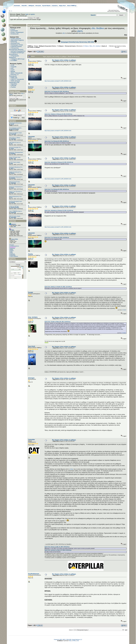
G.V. (11, 198)
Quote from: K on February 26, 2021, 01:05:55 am (57, 238)
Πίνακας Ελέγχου (15, 91)
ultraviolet (31, 137)
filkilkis (12, 249)
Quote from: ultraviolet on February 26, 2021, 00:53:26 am (59, 162)
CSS (78, 641)
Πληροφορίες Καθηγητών (14, 57)
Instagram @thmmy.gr (18, 59)
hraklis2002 (13, 255)
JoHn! (12, 253)
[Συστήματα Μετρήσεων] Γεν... (16, 167)
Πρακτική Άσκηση (16, 46)
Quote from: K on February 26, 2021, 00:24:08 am (57, 92)
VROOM (14, 85)
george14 (13, 178)
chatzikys (98, 46)
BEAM (13, 71)
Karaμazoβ (13, 212)
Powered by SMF (58, 640)
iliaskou (12, 251)
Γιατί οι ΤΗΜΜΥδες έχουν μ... (16, 211)
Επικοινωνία (15, 34)
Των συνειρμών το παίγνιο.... (16, 128)
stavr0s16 (12, 254)
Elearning (14, 42)
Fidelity (31, 254)
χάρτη (80, 31)
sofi (11, 144)
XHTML (74, 641)
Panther (13, 87)
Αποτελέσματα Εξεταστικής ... (16, 123)
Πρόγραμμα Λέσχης (17, 45)
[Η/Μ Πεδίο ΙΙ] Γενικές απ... (15, 143)
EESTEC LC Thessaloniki (14, 75)
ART (12, 68)
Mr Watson (86, 46)
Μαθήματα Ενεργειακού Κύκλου (48, 46)
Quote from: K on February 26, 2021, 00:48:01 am (57, 141)
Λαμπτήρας (13, 217)
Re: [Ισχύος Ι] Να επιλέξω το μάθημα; (64, 60)
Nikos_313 (13, 159)
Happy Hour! (62, 6)
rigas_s (12, 168)
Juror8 (12, 124)
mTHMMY (14, 60)
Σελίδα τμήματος (16, 39)
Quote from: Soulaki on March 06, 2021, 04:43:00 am (57, 322)
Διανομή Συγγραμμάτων (18, 51)
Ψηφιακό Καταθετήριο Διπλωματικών (17, 53)
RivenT (12, 193)
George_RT (13, 247)
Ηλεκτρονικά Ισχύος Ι (71, 46)
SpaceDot (14, 84)
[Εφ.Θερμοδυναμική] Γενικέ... (16, 202)
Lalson (12, 149)
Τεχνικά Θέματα (46, 6)
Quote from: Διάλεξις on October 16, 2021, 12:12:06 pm (58, 287)
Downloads (17, 6)
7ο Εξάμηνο (60, 46)
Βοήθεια (100, 28)
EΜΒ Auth (14, 78)
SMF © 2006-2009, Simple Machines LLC (72, 640)
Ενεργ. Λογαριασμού (17, 32)
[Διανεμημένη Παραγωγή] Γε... (16, 177)
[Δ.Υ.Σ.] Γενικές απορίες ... (15, 162)
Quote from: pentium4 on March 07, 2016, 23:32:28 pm (58, 550)
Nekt (12, 163)
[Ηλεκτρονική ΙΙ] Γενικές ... (15, 182)
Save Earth (32, 346)
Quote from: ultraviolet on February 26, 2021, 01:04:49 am (59, 210)
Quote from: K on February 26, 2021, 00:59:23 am (57, 189)
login (27, 14)
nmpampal (13, 139)
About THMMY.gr (72, 6)
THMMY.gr (30, 46)
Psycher (12, 245)
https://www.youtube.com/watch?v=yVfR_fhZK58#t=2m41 (58, 81)
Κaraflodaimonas (34, 574)
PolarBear (13, 154)
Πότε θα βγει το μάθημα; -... (15, 138)
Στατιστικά (12, 221)
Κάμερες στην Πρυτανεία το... (16, 192)
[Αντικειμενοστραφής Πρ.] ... (16, 148)
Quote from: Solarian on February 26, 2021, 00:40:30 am (58, 114)
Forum (13, 29)
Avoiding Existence (15, 246)
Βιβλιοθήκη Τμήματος (17, 40)
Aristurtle (14, 67)
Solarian (31, 87)
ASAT (13, 70)
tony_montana (33, 317)
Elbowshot (13, 248)
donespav (31, 378)
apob (11, 252)
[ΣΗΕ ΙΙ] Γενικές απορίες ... (15, 216)
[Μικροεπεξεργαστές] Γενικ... (16, 197)
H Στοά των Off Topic (14, 206)
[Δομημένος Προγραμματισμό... (16, 152)
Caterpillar (31, 440)
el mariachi (13, 134)
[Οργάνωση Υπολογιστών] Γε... (16, 187)
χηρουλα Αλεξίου (15, 129)
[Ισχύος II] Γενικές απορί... (15, 157)
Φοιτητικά (38, 6)
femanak (13, 203)
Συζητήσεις (55, 6)
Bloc (70, 641)
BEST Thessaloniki (17, 73)
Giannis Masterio (14, 256)
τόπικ (72, 469)
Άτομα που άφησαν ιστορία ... (16, 133)
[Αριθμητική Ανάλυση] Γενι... (16, 172)
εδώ (93, 28)
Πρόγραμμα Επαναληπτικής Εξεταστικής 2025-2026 (77, 42)
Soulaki (31, 292)
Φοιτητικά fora (15, 43)
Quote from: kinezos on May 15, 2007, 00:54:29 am (57, 547)
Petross (12, 173)
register (32, 14)
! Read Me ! (24, 6)
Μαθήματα (31, 6)
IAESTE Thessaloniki (17, 79)
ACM (13, 65)
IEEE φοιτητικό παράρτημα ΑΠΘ (15, 82)
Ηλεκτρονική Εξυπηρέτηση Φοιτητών (16, 49)
